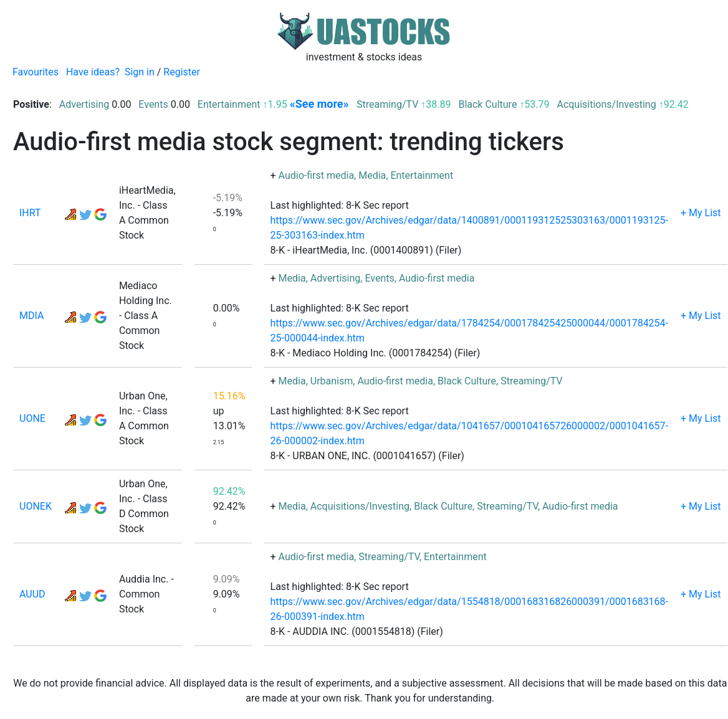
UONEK (36, 506)
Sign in (140, 72)
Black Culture (487, 104)
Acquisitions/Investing (606, 104)
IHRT (30, 213)
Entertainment (229, 104)
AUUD (32, 594)
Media (372, 175)
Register (182, 72)
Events (153, 104)
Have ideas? (93, 72)
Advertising (84, 104)
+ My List (701, 213)
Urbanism (332, 381)
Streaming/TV (387, 104)
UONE (32, 418)
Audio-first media (317, 175)
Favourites (36, 72)
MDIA (31, 316)
